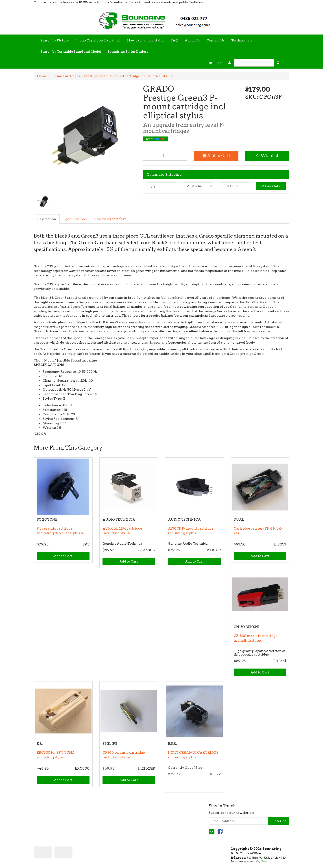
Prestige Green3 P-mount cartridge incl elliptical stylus (128, 76)
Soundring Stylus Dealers (128, 52)
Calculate (271, 186)
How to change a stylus (146, 40)
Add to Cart (216, 156)
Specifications (75, 219)
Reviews (110, 219)
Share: (156, 139)
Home (42, 76)
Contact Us (216, 40)
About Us (192, 40)
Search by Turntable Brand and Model (71, 52)
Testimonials (242, 40)
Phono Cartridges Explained (98, 40)
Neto (264, 862)
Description (47, 219)
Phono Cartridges (66, 76)
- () (215, 63)
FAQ (174, 40)
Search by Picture (55, 40)
